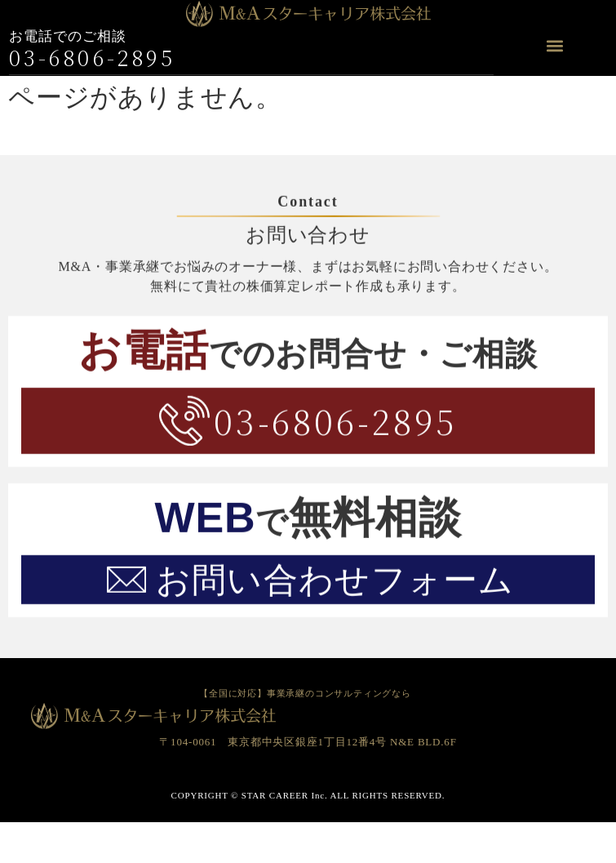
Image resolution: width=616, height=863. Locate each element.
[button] (554, 46)
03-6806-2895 (92, 57)
